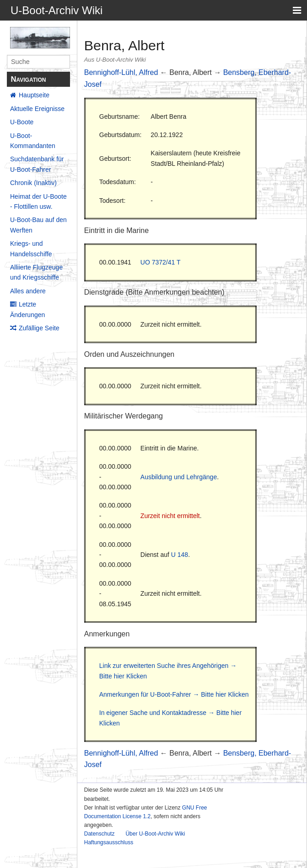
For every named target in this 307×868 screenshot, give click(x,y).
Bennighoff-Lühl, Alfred (121, 72)
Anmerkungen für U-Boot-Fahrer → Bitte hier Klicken (174, 694)
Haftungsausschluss (109, 842)
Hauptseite (34, 95)
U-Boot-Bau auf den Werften (38, 225)
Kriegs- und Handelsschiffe (31, 249)
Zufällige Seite (39, 328)
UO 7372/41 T (161, 262)
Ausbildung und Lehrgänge (179, 477)
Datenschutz (100, 834)
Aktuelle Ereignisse (37, 109)
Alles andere (28, 291)
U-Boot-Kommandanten (33, 141)
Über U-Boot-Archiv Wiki (155, 834)
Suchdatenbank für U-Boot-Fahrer (37, 164)
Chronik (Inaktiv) (33, 183)
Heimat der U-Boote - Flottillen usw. (38, 201)
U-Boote (22, 122)
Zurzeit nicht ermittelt (170, 516)
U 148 (180, 555)
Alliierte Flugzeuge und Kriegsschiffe (36, 272)
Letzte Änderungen (27, 309)
